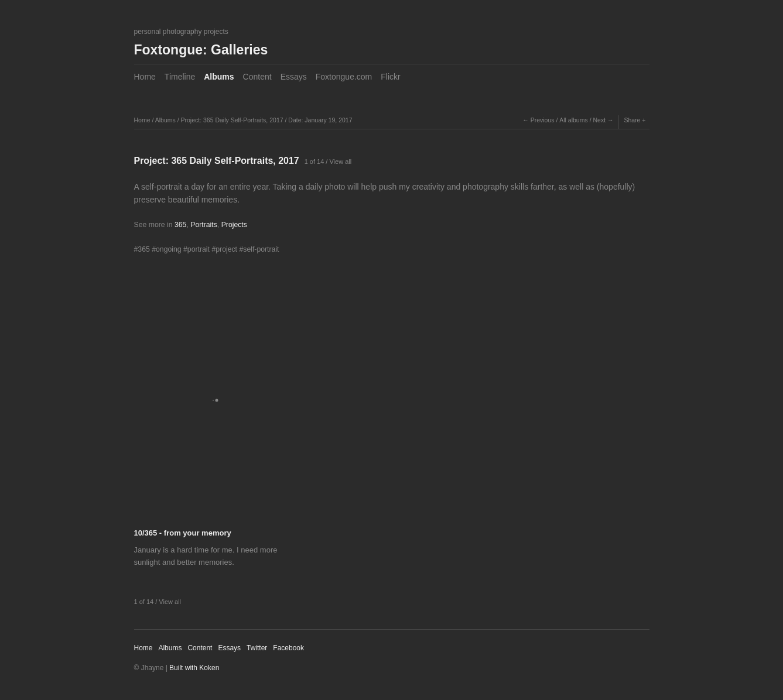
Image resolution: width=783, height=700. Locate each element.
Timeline (180, 77)
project (226, 249)
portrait (199, 249)
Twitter (257, 648)
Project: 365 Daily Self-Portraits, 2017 (232, 120)
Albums (219, 77)
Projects (234, 225)
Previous (543, 120)
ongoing (169, 249)
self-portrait (261, 249)
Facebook (288, 648)
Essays (294, 77)
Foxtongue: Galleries (201, 50)
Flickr (390, 77)
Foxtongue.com (344, 77)
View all (340, 162)
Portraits (204, 225)
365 (180, 225)
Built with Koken (194, 668)
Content (257, 77)
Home (145, 77)
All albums (573, 120)
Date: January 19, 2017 (320, 120)
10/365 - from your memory (183, 533)
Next (599, 120)
